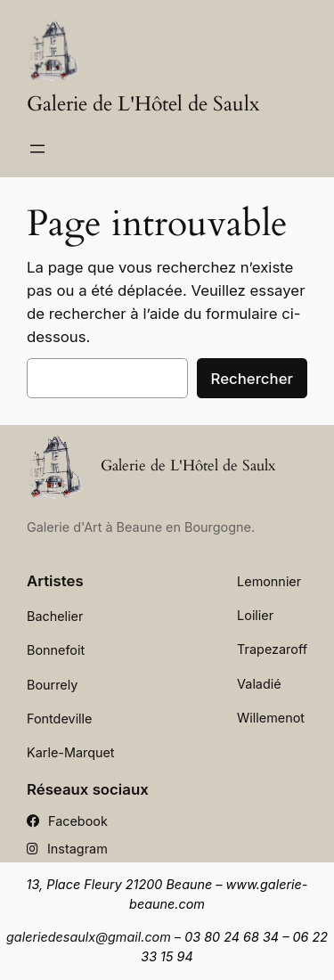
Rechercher (252, 379)
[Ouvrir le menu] (37, 149)
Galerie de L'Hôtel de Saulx (143, 104)
